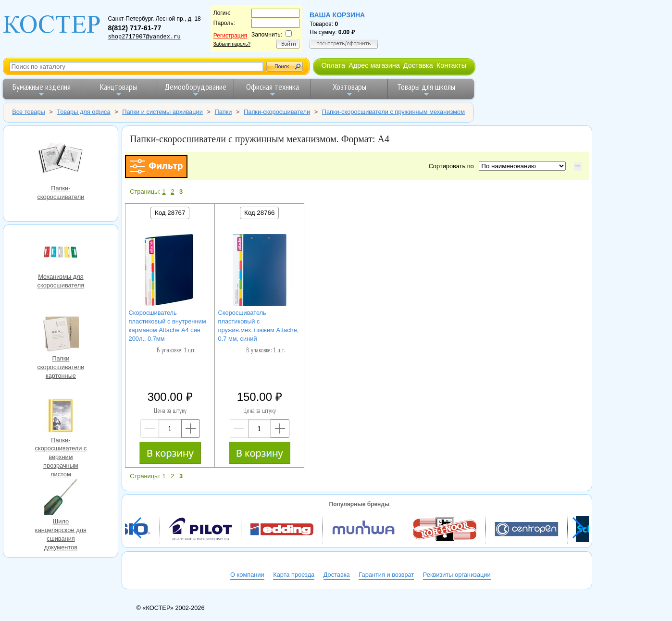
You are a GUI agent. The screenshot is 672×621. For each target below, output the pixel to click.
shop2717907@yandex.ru (144, 37)
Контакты (451, 65)
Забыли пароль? (232, 44)
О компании (247, 575)
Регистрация (230, 36)
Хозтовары (349, 90)
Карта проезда (294, 575)
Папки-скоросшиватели (61, 159)
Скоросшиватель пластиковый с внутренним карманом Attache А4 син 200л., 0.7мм (168, 326)
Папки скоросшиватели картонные (61, 335)
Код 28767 (170, 213)
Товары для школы (426, 90)
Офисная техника (273, 90)
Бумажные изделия (42, 90)
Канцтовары (118, 90)
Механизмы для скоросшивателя (61, 253)
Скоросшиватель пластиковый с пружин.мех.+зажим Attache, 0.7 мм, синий (259, 326)
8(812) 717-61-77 (134, 28)
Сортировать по (453, 166)
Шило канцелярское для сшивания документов (61, 498)
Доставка (418, 65)
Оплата (333, 65)
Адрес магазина (374, 65)
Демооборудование (195, 90)
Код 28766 (259, 213)
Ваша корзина (337, 15)
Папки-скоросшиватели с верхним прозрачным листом (61, 417)
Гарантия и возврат (386, 575)
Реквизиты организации (457, 575)
